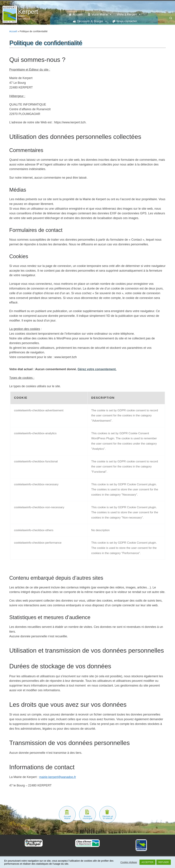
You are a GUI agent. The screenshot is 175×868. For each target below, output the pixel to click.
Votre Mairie (102, 14)
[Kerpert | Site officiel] (10, 14)
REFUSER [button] (164, 862)
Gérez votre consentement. (97, 369)
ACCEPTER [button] (147, 862)
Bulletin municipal (88, 817)
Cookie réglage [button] (129, 862)
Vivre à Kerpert (129, 14)
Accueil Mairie (67, 817)
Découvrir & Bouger (92, 21)
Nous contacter (127, 21)
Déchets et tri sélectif (108, 817)
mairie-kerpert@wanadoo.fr (58, 777)
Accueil (78, 14)
